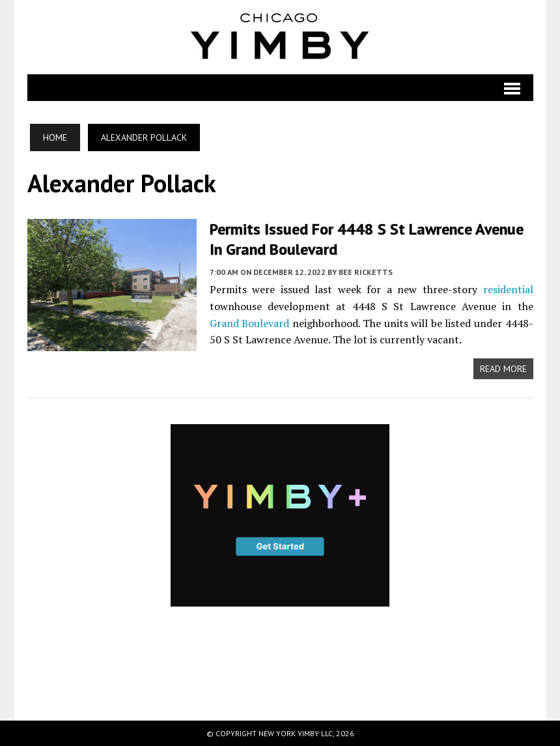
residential (508, 289)
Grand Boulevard (250, 323)
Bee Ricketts (366, 272)
